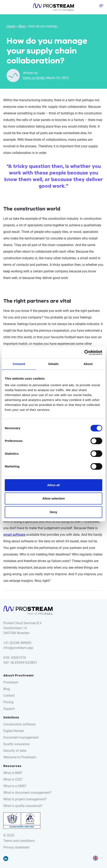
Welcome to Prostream (20, 757)
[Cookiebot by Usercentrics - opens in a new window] (84, 353)
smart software (14, 535)
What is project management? (25, 799)
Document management (21, 737)
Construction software (19, 724)
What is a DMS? (15, 786)
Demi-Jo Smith (34, 78)
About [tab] (88, 364)
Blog (22, 26)
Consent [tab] (19, 364)
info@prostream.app (18, 648)
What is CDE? (13, 779)
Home (11, 26)
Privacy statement (16, 847)
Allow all (54, 485)
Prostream (11, 682)
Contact (9, 695)
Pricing (8, 702)
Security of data (15, 751)
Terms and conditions (19, 841)
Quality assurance (16, 744)
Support (9, 709)
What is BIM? (13, 773)
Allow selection (53, 498)
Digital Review (14, 731)
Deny (54, 512)
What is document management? (27, 793)
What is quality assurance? (23, 806)
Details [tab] (53, 364)
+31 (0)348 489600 (17, 643)
